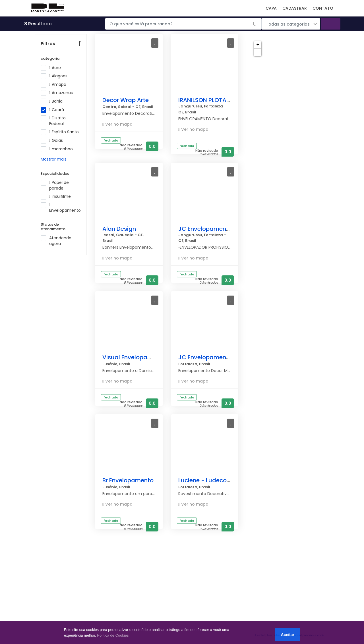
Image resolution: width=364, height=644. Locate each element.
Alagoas (56, 85)
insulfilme (58, 205)
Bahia (53, 110)
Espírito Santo (61, 141)
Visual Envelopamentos (136, 357)
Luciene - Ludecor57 (207, 480)
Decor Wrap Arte (126, 100)
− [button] (258, 52)
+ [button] (258, 45)
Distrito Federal (54, 129)
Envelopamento (61, 216)
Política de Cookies (113, 635)
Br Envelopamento (128, 480)
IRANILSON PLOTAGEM (209, 100)
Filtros (48, 52)
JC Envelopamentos (207, 229)
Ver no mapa (119, 124)
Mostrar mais (54, 168)
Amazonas (59, 101)
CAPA (271, 8)
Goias (54, 149)
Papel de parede (55, 194)
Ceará (54, 118)
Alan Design (119, 229)
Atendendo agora (56, 249)
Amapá (55, 93)
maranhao (59, 157)
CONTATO (323, 8)
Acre (53, 76)
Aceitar (288, 635)
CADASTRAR (295, 8)
